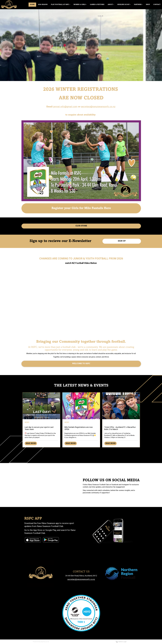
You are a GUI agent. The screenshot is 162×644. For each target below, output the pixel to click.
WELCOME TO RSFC (81, 364)
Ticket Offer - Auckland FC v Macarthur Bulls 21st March (120, 428)
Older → (81, 451)
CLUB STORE (81, 226)
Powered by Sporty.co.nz (41, 642)
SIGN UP (122, 241)
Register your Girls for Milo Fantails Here (81, 208)
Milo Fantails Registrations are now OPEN (79, 428)
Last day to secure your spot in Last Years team (39, 428)
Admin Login (121, 642)
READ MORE (31, 443)
